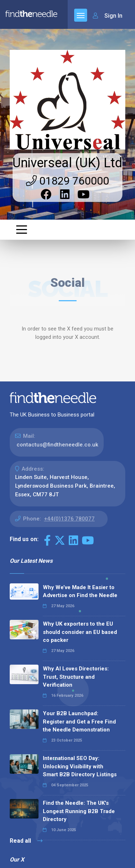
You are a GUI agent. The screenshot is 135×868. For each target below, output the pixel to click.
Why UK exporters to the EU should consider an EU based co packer (80, 632)
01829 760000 (67, 181)
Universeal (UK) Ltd (67, 163)
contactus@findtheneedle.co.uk (57, 445)
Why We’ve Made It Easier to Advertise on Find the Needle (80, 591)
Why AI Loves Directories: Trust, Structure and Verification (76, 677)
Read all (26, 841)
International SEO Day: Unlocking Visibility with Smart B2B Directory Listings (80, 766)
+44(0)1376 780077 (69, 519)
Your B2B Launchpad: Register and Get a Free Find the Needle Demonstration (79, 722)
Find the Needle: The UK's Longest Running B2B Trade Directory (79, 811)
